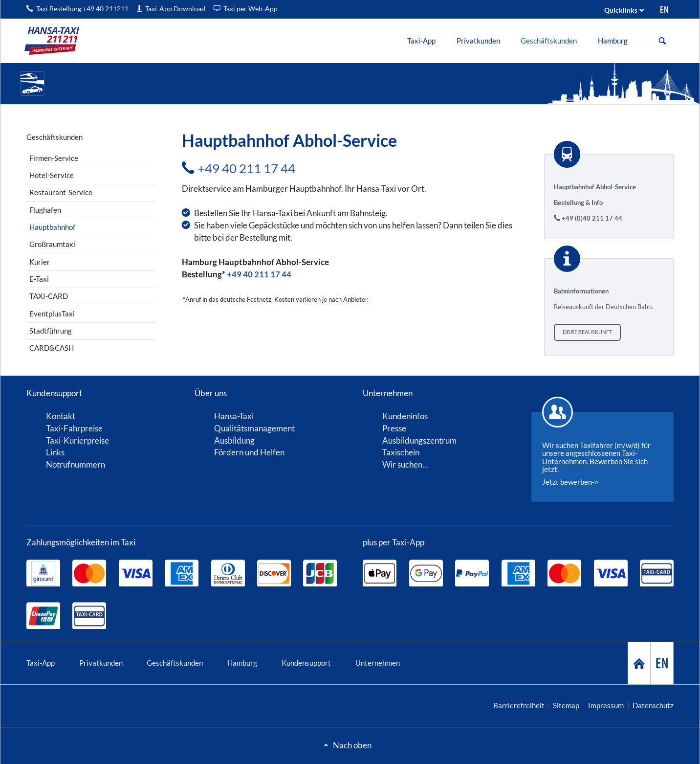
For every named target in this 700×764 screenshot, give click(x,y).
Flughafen (45, 210)
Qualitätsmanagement (254, 428)
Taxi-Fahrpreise (74, 428)
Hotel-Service (52, 175)
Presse (394, 428)
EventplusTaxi (52, 314)
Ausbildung (234, 440)
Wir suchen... (405, 464)
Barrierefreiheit (519, 705)
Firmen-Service (54, 158)
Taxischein (401, 452)
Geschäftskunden (175, 663)
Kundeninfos (405, 416)
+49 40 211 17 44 (246, 168)
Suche (662, 41)
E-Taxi (39, 279)
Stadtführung (51, 331)
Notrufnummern (76, 464)
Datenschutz (653, 705)
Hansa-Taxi (234, 416)
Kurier (40, 262)
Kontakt (61, 416)
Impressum (606, 705)
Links (55, 452)
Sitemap (566, 705)
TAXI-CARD (49, 296)
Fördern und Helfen (249, 452)
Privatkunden (101, 663)
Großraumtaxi (52, 244)
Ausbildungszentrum (419, 440)
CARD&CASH (52, 348)
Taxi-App (41, 663)
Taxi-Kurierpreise (77, 440)
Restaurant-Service (61, 192)
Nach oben (352, 745)
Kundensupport (306, 663)
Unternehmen (378, 663)
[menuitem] (422, 41)
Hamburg (242, 663)
